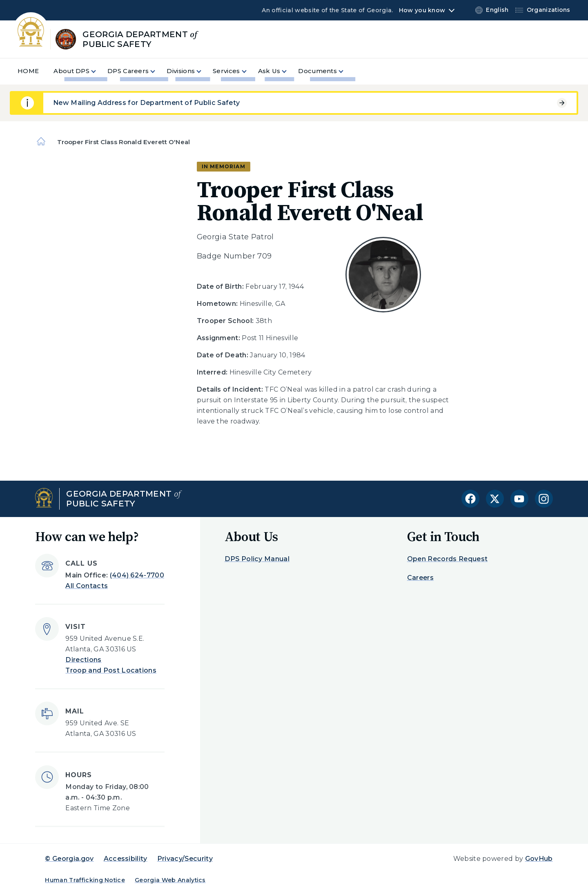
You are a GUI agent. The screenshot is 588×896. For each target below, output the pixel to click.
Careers (420, 578)
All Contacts (87, 586)
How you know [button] (422, 10)
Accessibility (126, 859)
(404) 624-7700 (137, 575)
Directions (83, 660)
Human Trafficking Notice (85, 880)
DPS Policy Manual (257, 559)
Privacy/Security (185, 859)
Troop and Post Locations (111, 670)
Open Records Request (447, 559)
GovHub (539, 859)
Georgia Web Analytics (170, 880)
